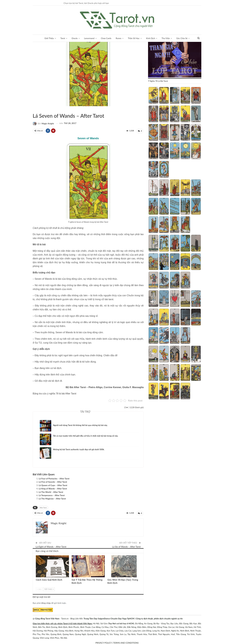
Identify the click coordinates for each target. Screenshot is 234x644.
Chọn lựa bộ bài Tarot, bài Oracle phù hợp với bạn (86, 3)
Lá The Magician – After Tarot (52, 498)
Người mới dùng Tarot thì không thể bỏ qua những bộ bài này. (81, 425)
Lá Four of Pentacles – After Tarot (54, 478)
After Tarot (36, 109)
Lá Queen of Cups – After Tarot (53, 485)
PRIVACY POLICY (103, 642)
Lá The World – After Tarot (51, 492)
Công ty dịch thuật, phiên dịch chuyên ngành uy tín (159, 618)
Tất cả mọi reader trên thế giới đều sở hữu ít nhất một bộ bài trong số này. (87, 435)
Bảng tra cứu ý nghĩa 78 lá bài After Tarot (54, 393)
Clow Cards (106, 38)
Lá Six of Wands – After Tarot (126, 546)
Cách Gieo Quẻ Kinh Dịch (49, 579)
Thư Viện (166, 38)
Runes (119, 38)
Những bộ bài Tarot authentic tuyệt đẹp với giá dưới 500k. (80, 449)
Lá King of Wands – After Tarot (53, 488)
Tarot (63, 38)
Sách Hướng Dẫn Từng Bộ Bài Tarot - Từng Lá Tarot (34, 109)
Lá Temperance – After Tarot (52, 495)
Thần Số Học (134, 38)
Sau (39, 589)
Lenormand (89, 38)
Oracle (75, 38)
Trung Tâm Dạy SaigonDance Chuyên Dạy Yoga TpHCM (109, 618)
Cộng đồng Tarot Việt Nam (47, 618)
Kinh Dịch (151, 38)
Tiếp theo (49, 589)
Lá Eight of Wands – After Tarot (51, 546)
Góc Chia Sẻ (182, 38)
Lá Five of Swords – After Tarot (53, 482)
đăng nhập (46, 602)
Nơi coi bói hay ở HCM (123, 623)
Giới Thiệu (49, 38)
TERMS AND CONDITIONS (126, 642)
